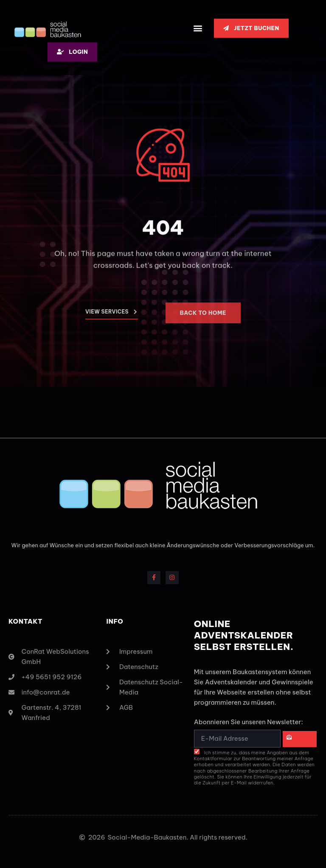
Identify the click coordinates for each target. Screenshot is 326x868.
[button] (198, 28)
